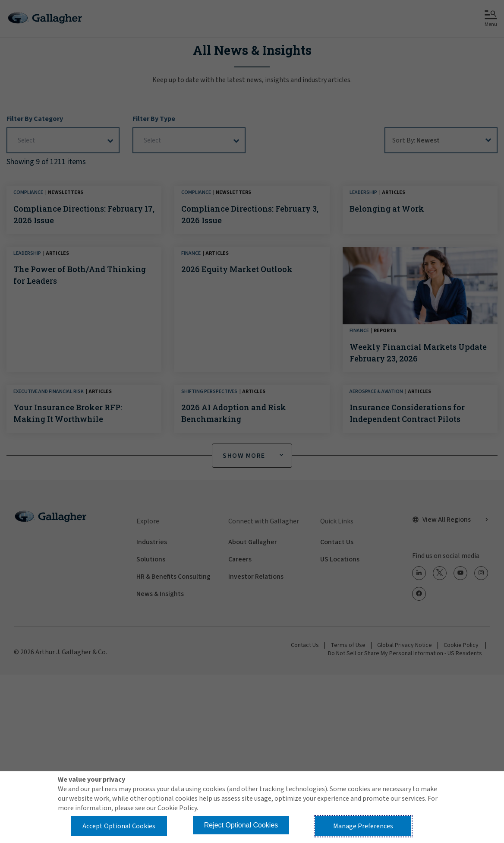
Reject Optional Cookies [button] (241, 825)
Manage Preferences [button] (363, 826)
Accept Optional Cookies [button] (119, 826)
